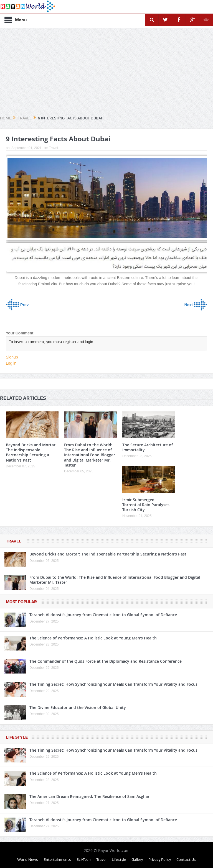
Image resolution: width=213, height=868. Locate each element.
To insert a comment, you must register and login (106, 344)
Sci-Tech (84, 859)
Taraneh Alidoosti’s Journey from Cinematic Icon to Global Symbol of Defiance (103, 615)
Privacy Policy (160, 859)
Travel (53, 148)
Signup (12, 357)
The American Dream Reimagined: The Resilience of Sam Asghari (90, 796)
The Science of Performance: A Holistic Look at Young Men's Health (93, 638)
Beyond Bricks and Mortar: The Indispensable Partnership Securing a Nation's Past (31, 452)
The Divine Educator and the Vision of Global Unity (78, 707)
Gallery (137, 859)
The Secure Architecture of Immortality (148, 447)
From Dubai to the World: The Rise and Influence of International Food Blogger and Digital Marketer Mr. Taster (90, 455)
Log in (11, 363)
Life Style (17, 737)
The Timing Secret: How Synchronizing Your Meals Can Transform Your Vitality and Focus (113, 684)
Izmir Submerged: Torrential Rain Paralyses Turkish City (146, 505)
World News (28, 859)
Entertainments (57, 859)
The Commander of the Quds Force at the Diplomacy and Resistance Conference (106, 661)
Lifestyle (119, 859)
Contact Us (186, 859)
